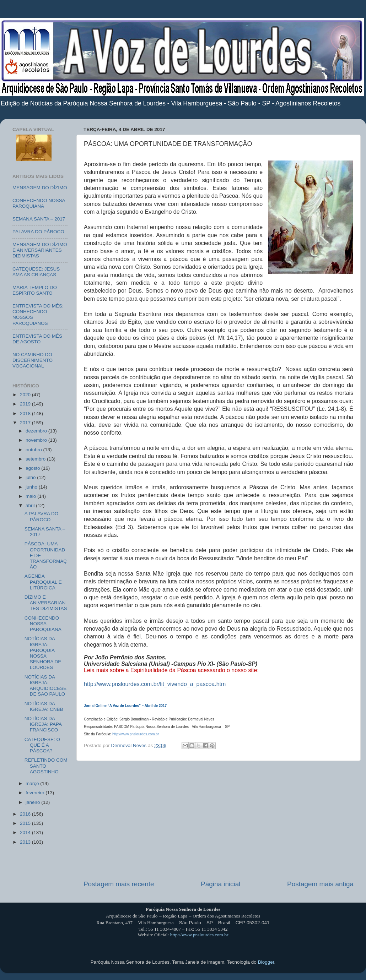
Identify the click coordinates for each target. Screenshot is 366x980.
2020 (26, 395)
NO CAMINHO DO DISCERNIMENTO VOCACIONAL (33, 360)
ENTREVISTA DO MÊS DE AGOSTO (37, 339)
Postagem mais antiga (320, 884)
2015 (26, 823)
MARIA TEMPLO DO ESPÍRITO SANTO (35, 290)
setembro (36, 459)
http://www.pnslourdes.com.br (199, 935)
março (33, 783)
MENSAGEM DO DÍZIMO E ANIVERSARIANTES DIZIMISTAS (40, 250)
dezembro (37, 431)
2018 (26, 413)
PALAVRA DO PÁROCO (38, 232)
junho (32, 487)
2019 (26, 404)
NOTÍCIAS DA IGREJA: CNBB (44, 706)
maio (31, 496)
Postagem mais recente (119, 884)
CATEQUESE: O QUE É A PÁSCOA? (42, 745)
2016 (26, 814)
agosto (33, 468)
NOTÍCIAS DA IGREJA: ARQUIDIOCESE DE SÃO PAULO (46, 686)
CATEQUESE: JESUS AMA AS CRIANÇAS (36, 272)
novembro (37, 440)
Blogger (266, 962)
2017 (26, 423)
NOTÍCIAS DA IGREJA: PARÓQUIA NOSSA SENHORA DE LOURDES (43, 653)
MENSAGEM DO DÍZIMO (40, 188)
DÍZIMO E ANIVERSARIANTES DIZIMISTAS (46, 603)
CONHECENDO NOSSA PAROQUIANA (39, 203)
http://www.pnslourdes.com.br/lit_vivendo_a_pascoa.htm (155, 684)
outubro (34, 450)
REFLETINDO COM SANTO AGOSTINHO (46, 766)
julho (31, 477)
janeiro (33, 802)
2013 (26, 842)
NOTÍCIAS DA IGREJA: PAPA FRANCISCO (43, 724)
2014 (26, 832)
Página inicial (220, 884)
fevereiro (36, 793)
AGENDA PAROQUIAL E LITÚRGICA (43, 582)
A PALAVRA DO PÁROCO (42, 516)
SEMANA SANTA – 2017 (39, 219)
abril (31, 505)
